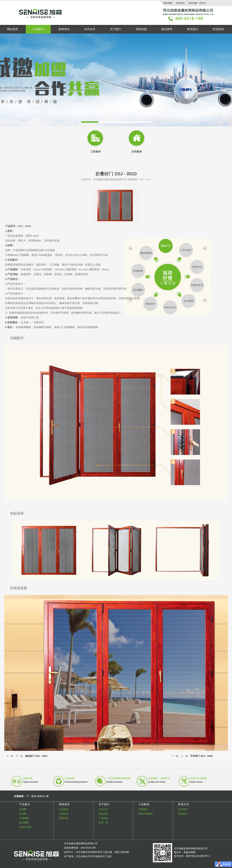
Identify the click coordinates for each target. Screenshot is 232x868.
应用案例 (143, 809)
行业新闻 (64, 809)
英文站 (203, 3)
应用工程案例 (145, 814)
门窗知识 (64, 814)
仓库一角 (103, 823)
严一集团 (31, 796)
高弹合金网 (25, 827)
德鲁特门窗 (43, 796)
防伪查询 (218, 29)
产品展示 (38, 29)
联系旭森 (193, 3)
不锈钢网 (24, 818)
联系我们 (193, 29)
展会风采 (103, 814)
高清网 (23, 814)
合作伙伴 (90, 29)
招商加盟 (141, 29)
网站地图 (168, 3)
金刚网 (23, 809)
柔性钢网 (24, 823)
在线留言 (180, 3)
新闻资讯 (64, 29)
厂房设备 (103, 818)
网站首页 (13, 29)
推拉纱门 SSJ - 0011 (36, 756)
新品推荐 (167, 29)
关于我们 (115, 29)
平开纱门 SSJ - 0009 (202, 756)
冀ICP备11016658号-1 (198, 856)
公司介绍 (103, 809)
